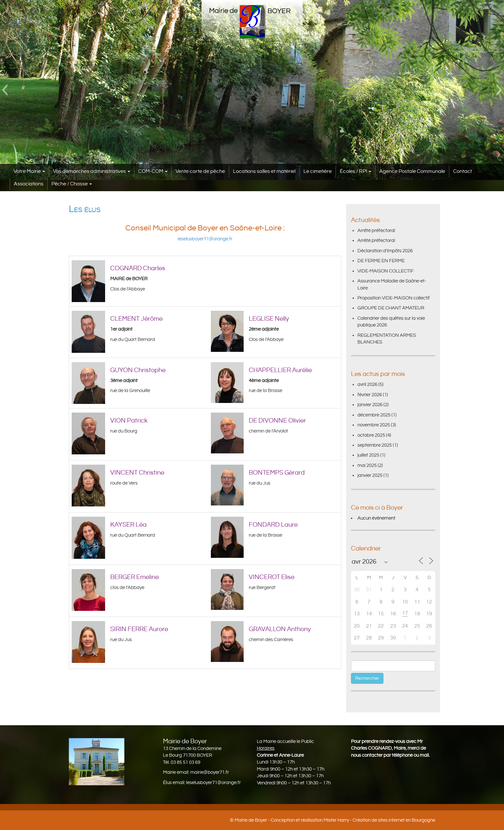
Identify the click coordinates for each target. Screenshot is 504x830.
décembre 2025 (374, 415)
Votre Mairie (29, 171)
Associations (29, 184)
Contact (463, 171)
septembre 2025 (375, 445)
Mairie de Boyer (251, 820)
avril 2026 (367, 384)
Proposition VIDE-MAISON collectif (394, 298)
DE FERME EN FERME (381, 261)
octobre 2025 (371, 435)
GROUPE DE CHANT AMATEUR (391, 308)
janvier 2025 (370, 475)
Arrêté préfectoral (376, 231)
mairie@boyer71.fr (210, 772)
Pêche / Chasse (72, 184)
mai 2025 (367, 465)
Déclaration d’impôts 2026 (385, 251)
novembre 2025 (374, 425)
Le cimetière (318, 171)
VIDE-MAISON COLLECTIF (386, 271)
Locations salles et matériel (264, 171)
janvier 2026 (370, 405)
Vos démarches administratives (92, 171)
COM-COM (153, 171)
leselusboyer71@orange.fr (205, 239)
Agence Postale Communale (412, 171)
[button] (5, 90)
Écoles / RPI (355, 171)
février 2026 (370, 395)
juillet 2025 (368, 455)
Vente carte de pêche (200, 171)
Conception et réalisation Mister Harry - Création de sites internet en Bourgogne (353, 820)
